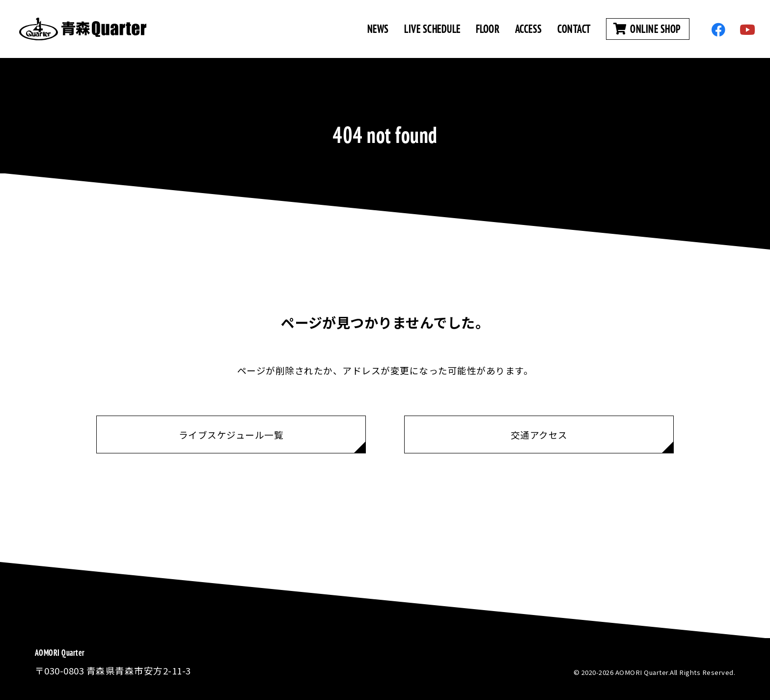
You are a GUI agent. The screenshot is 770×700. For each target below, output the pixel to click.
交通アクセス (539, 434)
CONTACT (574, 28)
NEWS (378, 28)
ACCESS (529, 28)
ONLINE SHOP (648, 28)
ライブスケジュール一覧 (231, 434)
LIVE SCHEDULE (432, 28)
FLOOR (488, 28)
